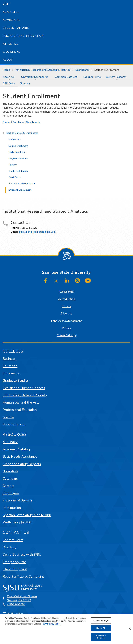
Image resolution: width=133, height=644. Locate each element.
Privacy (66, 328)
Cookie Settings (67, 335)
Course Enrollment (19, 146)
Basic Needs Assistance (20, 457)
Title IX (67, 306)
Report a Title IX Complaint (23, 576)
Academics (11, 12)
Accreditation (66, 299)
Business (9, 359)
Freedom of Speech (17, 500)
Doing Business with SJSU (22, 554)
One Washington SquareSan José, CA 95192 (22, 598)
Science (8, 417)
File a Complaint (15, 569)
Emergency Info (14, 562)
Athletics (11, 44)
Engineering (12, 373)
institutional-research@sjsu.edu (38, 232)
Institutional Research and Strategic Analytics (43, 70)
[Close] (130, 629)
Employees (11, 493)
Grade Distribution (18, 171)
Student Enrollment (107, 70)
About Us (9, 77)
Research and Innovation (23, 36)
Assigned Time (92, 77)
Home (6, 70)
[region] (66, 629)
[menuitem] (9, 77)
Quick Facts (15, 177)
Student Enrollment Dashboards (22, 122)
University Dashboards (35, 77)
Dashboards (82, 70)
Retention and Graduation (22, 184)
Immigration (12, 508)
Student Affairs (16, 28)
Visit (6, 4)
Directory (10, 547)
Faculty (13, 165)
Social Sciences (14, 424)
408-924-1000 (16, 604)
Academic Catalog (16, 449)
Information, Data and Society (25, 395)
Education (10, 366)
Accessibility (67, 292)
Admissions (12, 20)
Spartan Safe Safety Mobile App (27, 515)
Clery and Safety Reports (22, 464)
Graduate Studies (16, 381)
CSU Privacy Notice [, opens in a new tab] (52, 624)
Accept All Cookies (101, 637)
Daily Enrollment (18, 152)
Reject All (101, 628)
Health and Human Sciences (24, 388)
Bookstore (10, 471)
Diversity (66, 314)
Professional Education (20, 410)
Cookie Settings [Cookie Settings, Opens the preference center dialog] (101, 620)
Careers (8, 486)
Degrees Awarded (18, 158)
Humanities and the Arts (21, 402)
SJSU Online (12, 52)
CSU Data (9, 83)
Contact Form (13, 540)
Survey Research (116, 77)
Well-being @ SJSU (18, 522)
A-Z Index (10, 442)
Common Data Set (66, 77)
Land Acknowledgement (66, 321)
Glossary (25, 83)
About (8, 60)
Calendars (10, 478)
